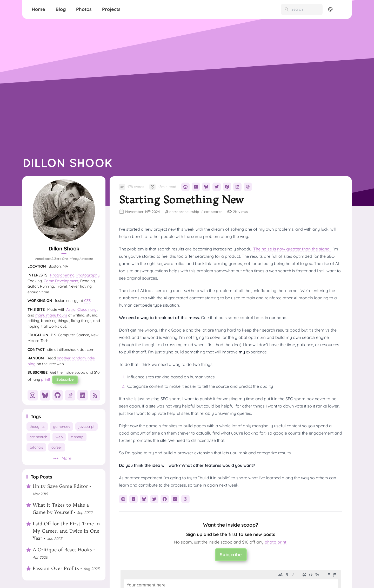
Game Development (61, 281)
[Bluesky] (45, 395)
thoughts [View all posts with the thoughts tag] (37, 427)
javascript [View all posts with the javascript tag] (86, 427)
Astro (71, 309)
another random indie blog (61, 361)
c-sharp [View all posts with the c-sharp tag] (77, 437)
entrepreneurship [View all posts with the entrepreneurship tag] (184, 212)
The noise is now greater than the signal (292, 249)
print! (45, 379)
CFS (87, 301)
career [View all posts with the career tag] (57, 447)
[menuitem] (342, 9)
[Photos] (84, 9)
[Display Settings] (330, 9)
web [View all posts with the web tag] (59, 437)
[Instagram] (33, 395)
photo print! (276, 542)
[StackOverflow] (70, 395)
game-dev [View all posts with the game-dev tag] (62, 427)
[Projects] (111, 9)
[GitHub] (58, 395)
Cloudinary (87, 309)
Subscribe (65, 379)
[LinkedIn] (83, 395)
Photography (88, 275)
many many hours (51, 315)
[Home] (38, 9)
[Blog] (61, 9)
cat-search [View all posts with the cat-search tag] (38, 437)
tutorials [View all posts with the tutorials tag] (36, 447)
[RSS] (95, 395)
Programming (62, 275)
